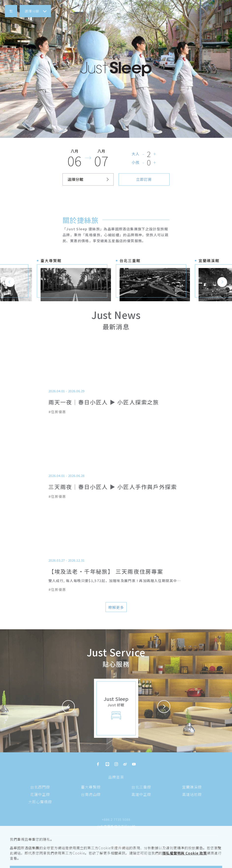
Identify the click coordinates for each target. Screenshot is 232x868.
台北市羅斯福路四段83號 (116, 826)
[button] (11, 11)
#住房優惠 (57, 412)
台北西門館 (40, 787)
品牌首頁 (116, 777)
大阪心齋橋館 (40, 802)
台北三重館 (141, 787)
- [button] (144, 154)
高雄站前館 (192, 794)
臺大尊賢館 (91, 787)
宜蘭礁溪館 (192, 787)
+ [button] (155, 154)
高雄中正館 (141, 794)
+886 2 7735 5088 (116, 819)
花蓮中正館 (40, 794)
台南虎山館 (91, 794)
